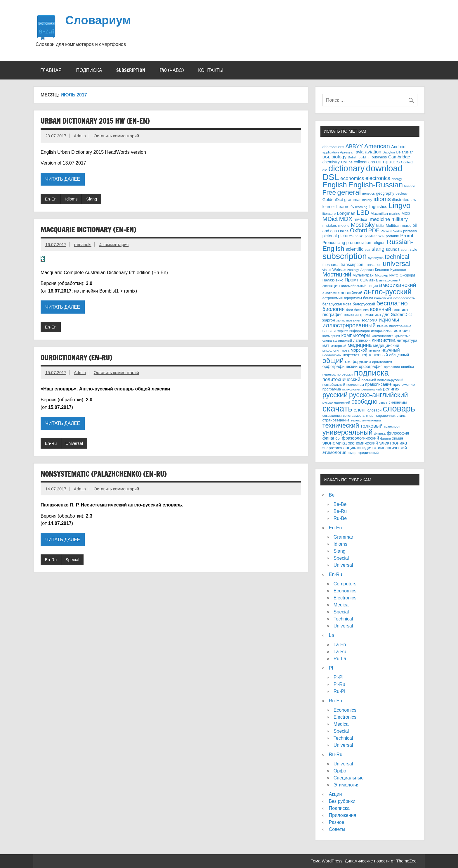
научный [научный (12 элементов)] (391, 350)
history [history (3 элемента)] (367, 200)
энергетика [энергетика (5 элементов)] (332, 448)
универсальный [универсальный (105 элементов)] (348, 432)
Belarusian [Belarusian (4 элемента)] (405, 152)
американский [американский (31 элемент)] (398, 285)
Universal (74, 443)
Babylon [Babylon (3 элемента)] (389, 152)
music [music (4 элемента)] (407, 226)
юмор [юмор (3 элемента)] (352, 453)
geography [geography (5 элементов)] (385, 193)
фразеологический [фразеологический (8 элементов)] (361, 438)
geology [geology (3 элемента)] (401, 193)
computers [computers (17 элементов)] (388, 162)
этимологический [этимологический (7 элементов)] (390, 448)
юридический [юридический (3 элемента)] (368, 453)
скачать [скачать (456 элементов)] (338, 409)
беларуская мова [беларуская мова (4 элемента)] (337, 304)
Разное (337, 822)
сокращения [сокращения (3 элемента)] (332, 415)
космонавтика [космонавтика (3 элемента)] (382, 336)
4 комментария (114, 245)
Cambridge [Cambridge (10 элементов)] (399, 157)
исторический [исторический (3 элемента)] (382, 331)
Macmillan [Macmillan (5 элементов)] (379, 213)
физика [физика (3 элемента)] (380, 433)
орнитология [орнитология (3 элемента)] (382, 362)
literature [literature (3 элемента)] (329, 213)
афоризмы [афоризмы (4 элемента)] (353, 298)
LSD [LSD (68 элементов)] (363, 213)
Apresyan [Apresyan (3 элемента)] (347, 152)
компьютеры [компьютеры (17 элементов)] (356, 335)
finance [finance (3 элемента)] (410, 186)
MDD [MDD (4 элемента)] (406, 214)
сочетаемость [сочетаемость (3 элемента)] (354, 415)
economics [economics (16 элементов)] (352, 178)
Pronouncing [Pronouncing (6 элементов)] (334, 243)
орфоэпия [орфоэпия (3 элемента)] (392, 367)
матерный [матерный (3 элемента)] (338, 346)
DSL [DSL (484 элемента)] (331, 177)
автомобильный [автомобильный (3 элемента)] (354, 286)
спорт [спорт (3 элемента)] (370, 415)
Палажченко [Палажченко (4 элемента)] (333, 280)
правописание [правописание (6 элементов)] (378, 384)
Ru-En (335, 701)
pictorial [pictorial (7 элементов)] (330, 236)
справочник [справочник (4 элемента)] (386, 416)
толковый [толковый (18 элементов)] (372, 426)
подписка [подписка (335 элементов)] (372, 373)
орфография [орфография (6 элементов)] (371, 367)
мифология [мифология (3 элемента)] (331, 350)
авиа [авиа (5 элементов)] (373, 280)
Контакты (211, 70)
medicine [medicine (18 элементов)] (380, 219)
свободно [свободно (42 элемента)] (364, 402)
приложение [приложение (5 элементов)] (404, 384)
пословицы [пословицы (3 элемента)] (355, 384)
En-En (51, 199)
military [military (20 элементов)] (400, 219)
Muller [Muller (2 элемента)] (380, 226)
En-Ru (51, 443)
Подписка (89, 70)
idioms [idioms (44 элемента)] (382, 199)
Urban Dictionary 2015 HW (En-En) (95, 121)
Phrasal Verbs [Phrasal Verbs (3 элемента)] (391, 231)
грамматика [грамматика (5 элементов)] (370, 315)
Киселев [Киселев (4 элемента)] (382, 270)
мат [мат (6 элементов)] (326, 346)
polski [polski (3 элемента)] (359, 236)
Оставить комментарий (116, 136)
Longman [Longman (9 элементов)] (346, 213)
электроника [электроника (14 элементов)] (393, 443)
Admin (80, 136)
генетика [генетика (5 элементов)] (400, 310)
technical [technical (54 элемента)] (397, 257)
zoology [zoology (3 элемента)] (353, 270)
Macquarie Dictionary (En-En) (88, 230)
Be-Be (340, 504)
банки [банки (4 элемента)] (368, 298)
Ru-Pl (339, 691)
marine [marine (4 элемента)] (395, 214)
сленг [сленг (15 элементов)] (360, 410)
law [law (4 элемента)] (413, 200)
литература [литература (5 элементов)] (407, 340)
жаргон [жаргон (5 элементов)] (329, 320)
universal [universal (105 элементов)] (397, 263)
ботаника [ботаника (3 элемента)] (361, 310)
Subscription (131, 70)
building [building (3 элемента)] (365, 157)
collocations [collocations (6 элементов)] (364, 162)
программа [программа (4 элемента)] (332, 389)
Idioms (71, 199)
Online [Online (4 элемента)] (343, 231)
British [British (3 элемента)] (353, 157)
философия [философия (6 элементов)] (398, 433)
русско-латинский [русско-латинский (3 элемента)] (336, 402)
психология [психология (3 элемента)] (351, 389)
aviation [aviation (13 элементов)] (373, 152)
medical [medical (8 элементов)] (361, 219)
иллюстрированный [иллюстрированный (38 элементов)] (349, 325)
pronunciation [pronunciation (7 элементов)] (359, 243)
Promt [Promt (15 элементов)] (407, 236)
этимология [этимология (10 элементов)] (334, 452)
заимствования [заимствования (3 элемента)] (348, 320)
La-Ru (340, 652)
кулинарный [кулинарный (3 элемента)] (342, 340)
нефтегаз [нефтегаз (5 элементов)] (351, 355)
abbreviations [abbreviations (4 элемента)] (333, 147)
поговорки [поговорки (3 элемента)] (345, 374)
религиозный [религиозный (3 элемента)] (372, 389)
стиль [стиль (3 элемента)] (401, 415)
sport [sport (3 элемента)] (405, 249)
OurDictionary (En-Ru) (76, 358)
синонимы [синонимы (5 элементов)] (398, 402)
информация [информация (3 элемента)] (360, 331)
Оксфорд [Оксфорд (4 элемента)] (407, 275)
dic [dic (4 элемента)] (325, 170)
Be (332, 495)
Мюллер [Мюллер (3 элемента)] (382, 275)
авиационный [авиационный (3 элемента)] (390, 280)
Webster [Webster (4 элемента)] (339, 270)
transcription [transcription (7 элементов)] (352, 264)
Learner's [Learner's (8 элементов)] (345, 207)
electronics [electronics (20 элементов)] (378, 178)
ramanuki (83, 245)
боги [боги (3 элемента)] (349, 310)
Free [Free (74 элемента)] (329, 192)
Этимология (347, 785)
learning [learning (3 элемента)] (361, 207)
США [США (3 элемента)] (364, 280)
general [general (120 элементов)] (349, 192)
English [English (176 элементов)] (335, 185)
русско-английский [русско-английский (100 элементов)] (379, 395)
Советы (337, 829)
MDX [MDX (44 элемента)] (346, 219)
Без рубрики (342, 801)
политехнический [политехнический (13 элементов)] (341, 379)
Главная (51, 70)
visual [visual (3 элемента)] (327, 270)
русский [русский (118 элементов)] (335, 395)
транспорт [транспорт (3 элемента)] (392, 426)
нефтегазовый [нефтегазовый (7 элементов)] (374, 355)
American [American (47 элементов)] (377, 146)
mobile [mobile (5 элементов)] (344, 225)
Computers (345, 584)
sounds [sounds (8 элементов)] (393, 249)
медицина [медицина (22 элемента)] (360, 345)
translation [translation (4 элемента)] (373, 265)
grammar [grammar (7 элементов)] (353, 200)
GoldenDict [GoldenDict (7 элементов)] (333, 200)
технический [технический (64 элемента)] (341, 425)
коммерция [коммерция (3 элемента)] (331, 336)
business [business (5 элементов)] (379, 157)
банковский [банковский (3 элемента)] (383, 298)
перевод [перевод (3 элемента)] (329, 374)
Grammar (343, 537)
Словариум (98, 20)
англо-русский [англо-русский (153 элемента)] (388, 292)
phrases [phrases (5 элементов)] (410, 231)
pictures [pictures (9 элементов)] (346, 236)
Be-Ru (340, 511)
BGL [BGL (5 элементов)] (326, 157)
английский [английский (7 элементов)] (352, 293)
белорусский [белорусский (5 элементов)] (364, 304)
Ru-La (340, 659)
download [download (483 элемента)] (384, 168)
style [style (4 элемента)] (414, 250)
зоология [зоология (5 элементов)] (369, 320)
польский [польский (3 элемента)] (369, 380)
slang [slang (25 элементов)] (378, 249)
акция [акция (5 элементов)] (373, 286)
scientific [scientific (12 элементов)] (354, 249)
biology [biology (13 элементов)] (339, 157)
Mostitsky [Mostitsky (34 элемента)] (363, 225)
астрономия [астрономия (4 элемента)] (333, 298)
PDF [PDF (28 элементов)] (374, 230)
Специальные (349, 778)
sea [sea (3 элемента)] (368, 249)
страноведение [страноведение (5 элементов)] (336, 420)
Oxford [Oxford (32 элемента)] (358, 230)
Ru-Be (340, 518)
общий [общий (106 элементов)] (333, 360)
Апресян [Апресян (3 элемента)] (367, 270)
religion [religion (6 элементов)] (379, 243)
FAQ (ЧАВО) (172, 70)
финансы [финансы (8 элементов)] (332, 438)
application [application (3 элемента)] (331, 152)
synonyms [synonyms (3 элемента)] (376, 258)
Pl (331, 668)
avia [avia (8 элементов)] (360, 152)
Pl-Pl (339, 677)
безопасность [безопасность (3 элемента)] (404, 298)
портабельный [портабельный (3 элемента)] (334, 384)
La (332, 635)
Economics (345, 591)
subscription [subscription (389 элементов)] (345, 256)
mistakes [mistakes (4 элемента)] (330, 226)
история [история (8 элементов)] (402, 331)
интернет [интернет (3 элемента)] (341, 331)
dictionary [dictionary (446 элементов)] (346, 168)
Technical (343, 619)
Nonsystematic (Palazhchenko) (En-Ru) (104, 474)
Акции (335, 794)
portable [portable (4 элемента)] (392, 236)
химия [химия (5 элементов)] (398, 438)
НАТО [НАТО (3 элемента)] (394, 275)
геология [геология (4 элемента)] (351, 315)
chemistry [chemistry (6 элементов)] (331, 162)
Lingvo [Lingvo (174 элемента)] (399, 205)
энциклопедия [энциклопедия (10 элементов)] (358, 448)
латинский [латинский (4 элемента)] (362, 340)
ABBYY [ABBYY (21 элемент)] (354, 146)
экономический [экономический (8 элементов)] (363, 443)
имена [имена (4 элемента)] (382, 326)
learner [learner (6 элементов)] (329, 207)
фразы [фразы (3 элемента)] (386, 438)
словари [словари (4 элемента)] (374, 410)
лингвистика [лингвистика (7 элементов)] (384, 340)
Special (72, 560)
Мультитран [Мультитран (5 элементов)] (363, 275)
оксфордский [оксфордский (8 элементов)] (358, 362)
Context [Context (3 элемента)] (407, 162)
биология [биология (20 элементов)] (334, 309)
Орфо (340, 771)
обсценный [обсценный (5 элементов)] (399, 355)
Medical (342, 605)
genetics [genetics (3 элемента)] (368, 193)
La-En (340, 645)
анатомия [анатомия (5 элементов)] (331, 293)
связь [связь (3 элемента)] (383, 402)
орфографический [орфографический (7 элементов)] (340, 366)
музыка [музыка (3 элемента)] (374, 350)
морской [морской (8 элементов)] (359, 350)
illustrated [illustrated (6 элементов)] (401, 200)
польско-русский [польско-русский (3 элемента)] (390, 380)
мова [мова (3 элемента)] (345, 350)
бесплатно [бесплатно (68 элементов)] (392, 303)
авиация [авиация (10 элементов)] (331, 285)
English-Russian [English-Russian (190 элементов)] (375, 185)
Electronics (345, 598)
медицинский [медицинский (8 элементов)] (386, 345)
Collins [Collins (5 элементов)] (347, 162)
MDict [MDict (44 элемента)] (330, 219)
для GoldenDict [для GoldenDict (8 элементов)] (397, 314)
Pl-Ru (339, 684)
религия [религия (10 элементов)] (391, 389)
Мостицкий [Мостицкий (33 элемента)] (337, 274)
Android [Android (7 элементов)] (398, 147)
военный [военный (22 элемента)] (381, 309)
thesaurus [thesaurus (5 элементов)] (331, 265)
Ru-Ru (336, 754)
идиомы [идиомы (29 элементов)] (389, 320)
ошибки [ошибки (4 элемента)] (407, 367)
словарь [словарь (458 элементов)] (399, 409)
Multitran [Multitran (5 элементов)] (393, 225)
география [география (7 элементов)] (333, 314)
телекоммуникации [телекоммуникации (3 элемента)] (366, 420)
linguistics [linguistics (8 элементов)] (378, 207)
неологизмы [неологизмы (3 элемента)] (332, 355)
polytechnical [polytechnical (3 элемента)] (375, 236)
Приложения (343, 815)
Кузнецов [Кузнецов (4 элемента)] (398, 270)
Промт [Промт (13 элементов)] (352, 280)
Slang (92, 199)
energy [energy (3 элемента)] (397, 179)
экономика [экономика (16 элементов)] (335, 443)
